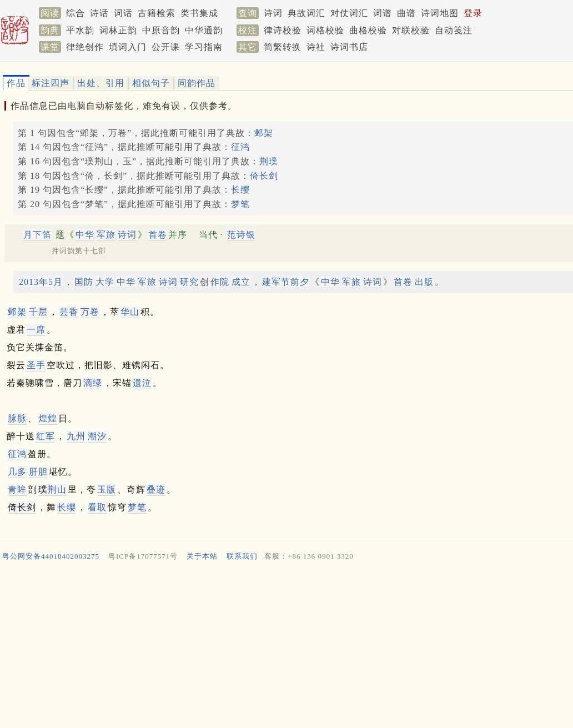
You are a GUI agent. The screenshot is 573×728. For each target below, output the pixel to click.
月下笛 (37, 235)
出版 (424, 282)
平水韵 (80, 30)
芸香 (69, 312)
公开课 (166, 47)
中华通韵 (204, 30)
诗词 (273, 13)
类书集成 (199, 13)
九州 (76, 436)
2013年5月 (41, 282)
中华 (85, 235)
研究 (189, 282)
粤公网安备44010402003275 (51, 556)
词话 (123, 13)
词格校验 (325, 30)
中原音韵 (161, 30)
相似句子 (151, 83)
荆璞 (269, 161)
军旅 (106, 235)
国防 (84, 282)
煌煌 (48, 418)
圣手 (36, 365)
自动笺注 (454, 30)
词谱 (383, 13)
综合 (76, 13)
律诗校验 (283, 30)
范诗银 (241, 235)
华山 (130, 312)
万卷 (90, 312)
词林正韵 (118, 30)
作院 (220, 282)
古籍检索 (157, 13)
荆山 (57, 489)
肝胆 (38, 472)
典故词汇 (306, 13)
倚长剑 (264, 176)
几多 (17, 472)
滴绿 (93, 383)
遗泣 (142, 383)
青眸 (17, 489)
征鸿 (240, 147)
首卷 (158, 235)
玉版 (107, 489)
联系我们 (242, 556)
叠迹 (156, 489)
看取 (97, 507)
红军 (46, 436)
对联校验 (411, 30)
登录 (473, 13)
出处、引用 (101, 83)
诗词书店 (349, 47)
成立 (241, 282)
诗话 (99, 13)
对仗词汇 (349, 13)
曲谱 (406, 13)
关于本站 (202, 556)
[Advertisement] (282, 647)
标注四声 (51, 83)
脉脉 (17, 418)
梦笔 (240, 204)
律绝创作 (85, 47)
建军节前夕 (286, 282)
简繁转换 (283, 47)
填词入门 (128, 47)
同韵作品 (197, 83)
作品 (16, 83)
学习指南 (204, 47)
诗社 (316, 47)
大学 (105, 282)
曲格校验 (368, 30)
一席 (36, 330)
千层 (38, 312)
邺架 (264, 133)
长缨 (240, 190)
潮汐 (97, 436)
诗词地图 (440, 13)
